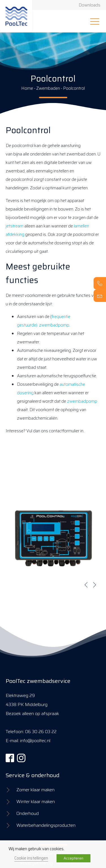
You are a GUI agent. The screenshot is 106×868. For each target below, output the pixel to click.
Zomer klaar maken (35, 790)
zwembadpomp (82, 401)
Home (27, 88)
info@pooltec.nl (35, 741)
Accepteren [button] (73, 858)
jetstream (15, 226)
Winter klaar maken (36, 802)
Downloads (89, 5)
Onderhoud (28, 813)
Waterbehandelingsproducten (46, 825)
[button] (86, 585)
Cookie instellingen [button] (31, 858)
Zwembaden (48, 88)
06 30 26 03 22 (41, 732)
